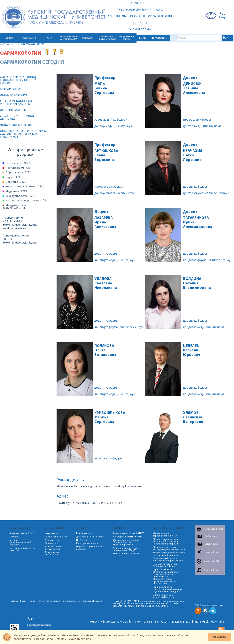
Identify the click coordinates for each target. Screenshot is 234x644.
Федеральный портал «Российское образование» (168, 560)
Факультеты (52, 534)
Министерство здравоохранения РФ (165, 535)
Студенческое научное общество (17, 118)
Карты (23, 601)
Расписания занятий (56, 537)
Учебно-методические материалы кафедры (17, 103)
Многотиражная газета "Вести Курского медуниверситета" (126, 543)
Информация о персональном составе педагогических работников (23, 134)
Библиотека (211, 537)
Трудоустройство (20, 196)
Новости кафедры (14, 95)
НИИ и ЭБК (82, 540)
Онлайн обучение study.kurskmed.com (164, 596)
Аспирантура (52, 540)
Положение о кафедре (17, 125)
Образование (18, 173)
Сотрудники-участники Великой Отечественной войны (18, 80)
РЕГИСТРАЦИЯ (159, 38)
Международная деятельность (15, 207)
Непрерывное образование (26, 201)
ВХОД (142, 38)
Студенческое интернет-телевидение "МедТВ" (127, 549)
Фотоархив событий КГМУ (128, 537)
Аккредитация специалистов (53, 548)
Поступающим (18, 168)
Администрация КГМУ (22, 534)
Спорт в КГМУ (212, 561)
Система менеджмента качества (22, 549)
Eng (222, 18)
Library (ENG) (212, 544)
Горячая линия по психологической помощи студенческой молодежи (168, 589)
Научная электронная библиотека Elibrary (165, 565)
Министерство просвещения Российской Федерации (169, 554)
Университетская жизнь (25, 187)
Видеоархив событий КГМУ (129, 534)
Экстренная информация (91, 601)
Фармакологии (21, 53)
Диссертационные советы (91, 537)
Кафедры (15, 537)
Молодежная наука (87, 543)
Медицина (16, 191)
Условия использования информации (57, 601)
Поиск (32, 601)
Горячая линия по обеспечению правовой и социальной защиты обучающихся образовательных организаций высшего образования (167, 577)
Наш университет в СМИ (127, 554)
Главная (14, 601)
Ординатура (52, 543)
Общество (16, 182)
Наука (13, 177)
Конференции (84, 534)
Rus (222, 14)
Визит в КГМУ (211, 552)
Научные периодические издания (90, 548)
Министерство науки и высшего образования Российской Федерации (166, 542)
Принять (219, 637)
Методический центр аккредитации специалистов (169, 548)
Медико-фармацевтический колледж (20, 543)
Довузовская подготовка (52, 554)
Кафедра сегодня (13, 89)
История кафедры (13, 110)
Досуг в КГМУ (211, 570)
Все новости (18, 163)
